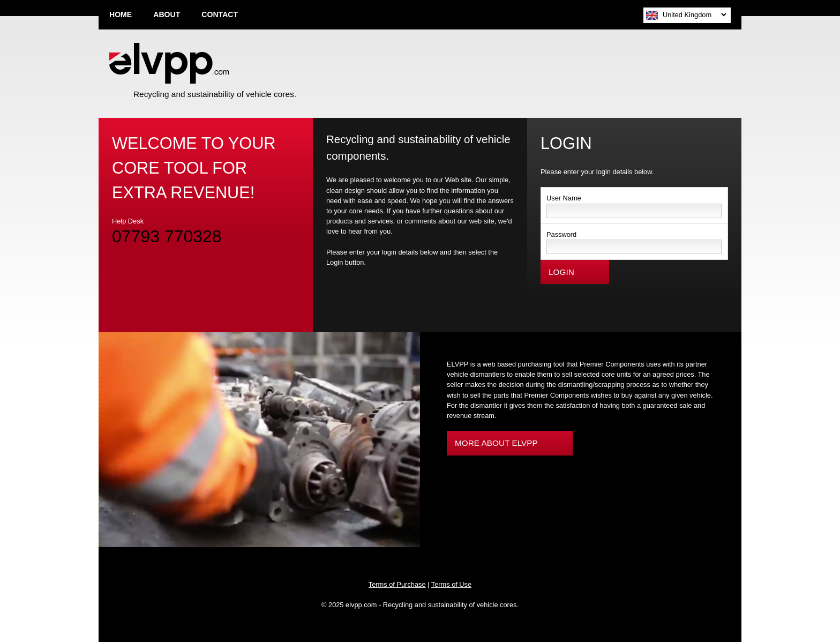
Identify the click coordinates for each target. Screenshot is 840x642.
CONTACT (220, 14)
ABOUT (167, 14)
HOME (121, 14)
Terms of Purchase (397, 584)
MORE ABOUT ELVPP (496, 443)
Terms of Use (451, 584)
